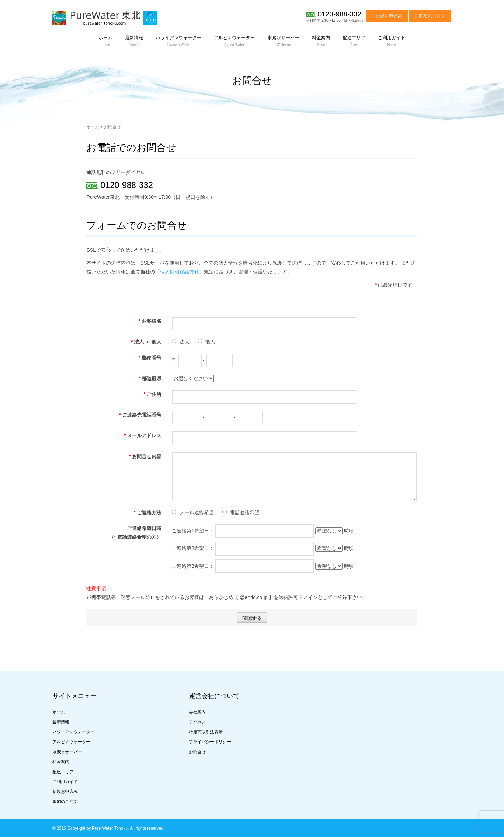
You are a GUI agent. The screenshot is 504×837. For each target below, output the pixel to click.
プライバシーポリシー (210, 742)
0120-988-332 (340, 14)
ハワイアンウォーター (73, 732)
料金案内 (61, 762)
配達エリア (63, 772)
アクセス (197, 722)
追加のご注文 (432, 16)
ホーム (93, 127)
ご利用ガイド (65, 782)
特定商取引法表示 (206, 732)
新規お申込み (389, 16)
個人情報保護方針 (180, 272)
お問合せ (197, 752)
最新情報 (61, 722)
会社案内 (197, 712)
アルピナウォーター (71, 742)
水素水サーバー (67, 752)
